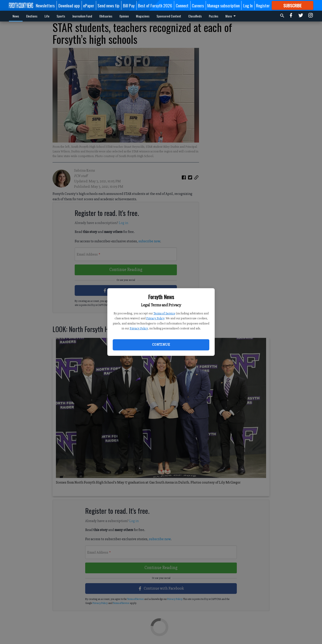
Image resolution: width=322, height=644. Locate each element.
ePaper (89, 5)
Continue (161, 345)
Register (263, 5)
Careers (198, 5)
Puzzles (214, 16)
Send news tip (108, 5)
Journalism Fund (82, 16)
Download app (69, 5)
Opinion (124, 16)
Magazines (143, 16)
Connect (182, 5)
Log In (248, 5)
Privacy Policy (155, 318)
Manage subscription (223, 5)
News (16, 16)
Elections (32, 16)
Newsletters (45, 5)
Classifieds (195, 16)
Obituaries (106, 16)
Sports (61, 16)
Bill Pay (129, 5)
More (231, 16)
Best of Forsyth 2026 (155, 5)
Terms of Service (164, 313)
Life (47, 16)
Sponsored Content (169, 16)
